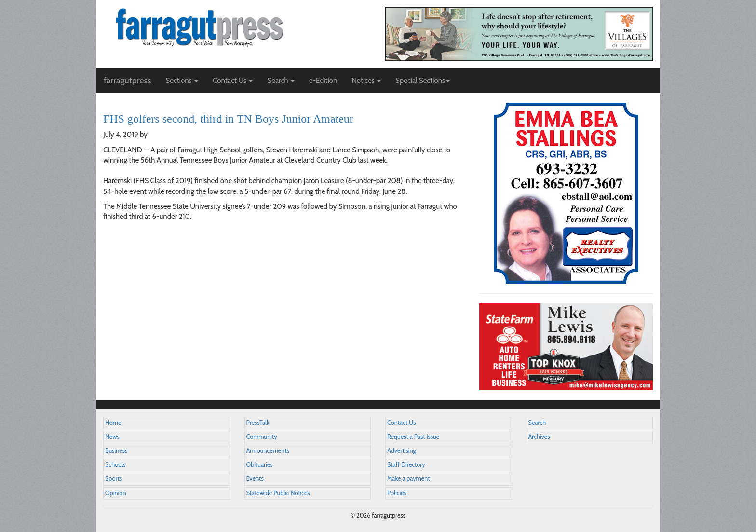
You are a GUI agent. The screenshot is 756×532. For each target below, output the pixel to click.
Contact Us (401, 423)
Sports (114, 479)
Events (255, 479)
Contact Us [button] (233, 81)
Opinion (116, 493)
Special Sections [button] (423, 81)
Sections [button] (182, 81)
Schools (115, 465)
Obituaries (260, 465)
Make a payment (409, 479)
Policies (397, 493)
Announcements (268, 451)
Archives (539, 437)
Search (537, 423)
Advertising (402, 451)
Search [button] (281, 81)
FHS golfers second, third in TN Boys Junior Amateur (228, 119)
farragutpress (127, 81)
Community (262, 437)
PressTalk (258, 423)
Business (116, 451)
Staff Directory (406, 465)
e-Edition (323, 81)
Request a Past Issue (413, 437)
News (112, 437)
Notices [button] (366, 81)
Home (113, 423)
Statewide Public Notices (278, 493)
